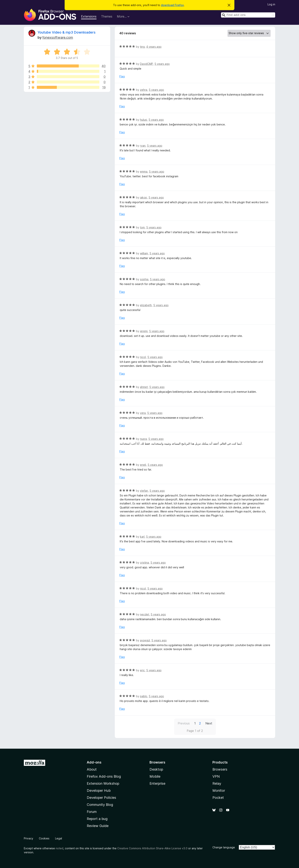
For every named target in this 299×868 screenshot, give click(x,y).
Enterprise (157, 783)
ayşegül (145, 640)
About (92, 769)
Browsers (220, 769)
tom (142, 227)
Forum (92, 812)
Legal (59, 838)
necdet (145, 614)
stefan (144, 491)
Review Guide (98, 826)
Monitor (219, 791)
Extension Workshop (103, 783)
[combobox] (248, 15)
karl (142, 537)
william (144, 253)
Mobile (155, 776)
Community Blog (100, 805)
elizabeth (146, 305)
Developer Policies (101, 798)
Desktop (156, 769)
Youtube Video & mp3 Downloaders (67, 32)
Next (209, 723)
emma (144, 171)
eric (142, 670)
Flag (122, 76)
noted (59, 848)
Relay (217, 783)
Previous (184, 723)
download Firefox (172, 5)
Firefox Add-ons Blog (104, 776)
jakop (143, 197)
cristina (144, 562)
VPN (216, 776)
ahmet (144, 387)
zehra (144, 90)
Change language (224, 847)
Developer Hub (99, 791)
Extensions (89, 16)
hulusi (143, 120)
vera (143, 413)
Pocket (218, 798)
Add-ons (94, 762)
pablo (144, 696)
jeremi (144, 331)
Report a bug (97, 819)
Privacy (29, 838)
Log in (271, 4)
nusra (143, 439)
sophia (144, 279)
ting (142, 47)
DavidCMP (146, 64)
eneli (143, 465)
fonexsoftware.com (58, 37)
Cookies (44, 838)
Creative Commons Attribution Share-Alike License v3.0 (152, 848)
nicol (143, 357)
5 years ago (162, 64)
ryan (143, 146)
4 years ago (154, 47)
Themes (107, 16)
